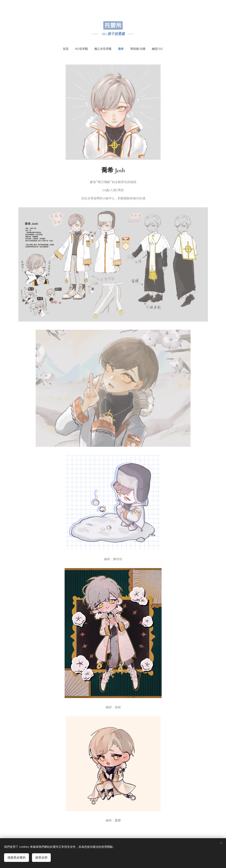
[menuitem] (98, 49)
